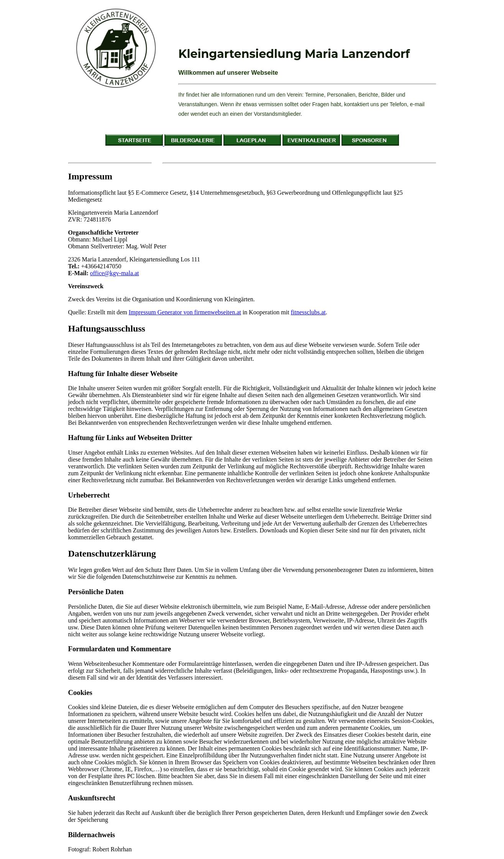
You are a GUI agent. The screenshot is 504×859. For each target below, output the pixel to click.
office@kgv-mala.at (115, 273)
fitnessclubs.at (308, 312)
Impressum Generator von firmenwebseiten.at (185, 312)
